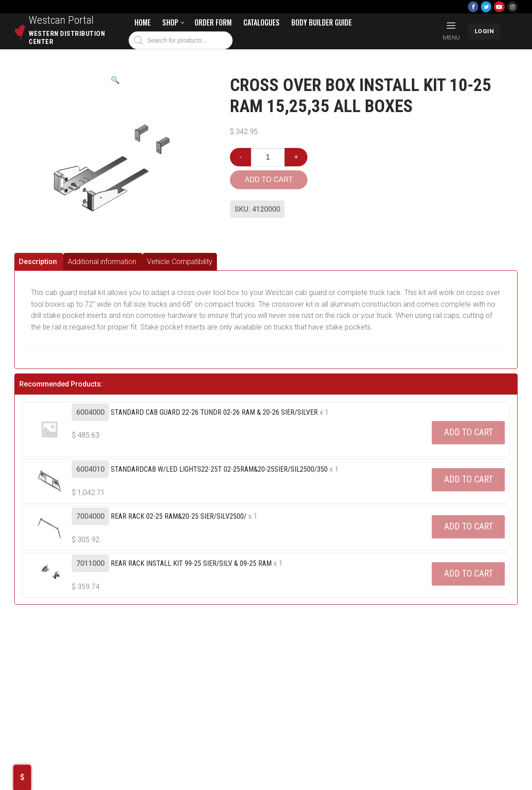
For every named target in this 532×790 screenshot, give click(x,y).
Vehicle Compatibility (180, 262)
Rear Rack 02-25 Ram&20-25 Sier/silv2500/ (179, 516)
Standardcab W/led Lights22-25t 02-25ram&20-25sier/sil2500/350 (219, 469)
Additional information (102, 262)
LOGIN (484, 31)
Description (38, 262)
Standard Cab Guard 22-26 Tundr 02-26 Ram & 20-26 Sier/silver (214, 412)
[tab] (39, 262)
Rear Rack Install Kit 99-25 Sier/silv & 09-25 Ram (191, 563)
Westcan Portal (61, 20)
